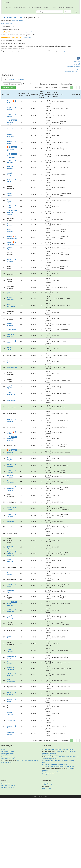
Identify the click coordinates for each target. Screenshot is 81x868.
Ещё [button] (55, 7)
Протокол (76, 64)
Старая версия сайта (8, 759)
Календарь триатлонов (49, 753)
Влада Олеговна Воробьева (10, 554)
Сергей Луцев (11, 329)
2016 (75, 757)
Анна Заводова (12, 368)
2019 (64, 757)
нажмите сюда (61, 51)
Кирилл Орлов (12, 400)
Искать (68, 12)
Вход (75, 12)
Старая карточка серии (73, 69)
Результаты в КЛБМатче (72, 72)
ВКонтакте (20, 761)
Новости (8, 7)
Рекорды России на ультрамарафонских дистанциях (58, 766)
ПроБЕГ (6, 2)
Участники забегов (35, 7)
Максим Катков (12, 129)
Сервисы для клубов (8, 751)
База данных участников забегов (52, 755)
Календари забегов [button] (20, 7)
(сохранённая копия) (73, 66)
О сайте (4, 749)
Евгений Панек (12, 720)
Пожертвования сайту (8, 757)
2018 (67, 757)
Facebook (27, 761)
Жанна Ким (10, 521)
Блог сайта (5, 755)
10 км (5, 79)
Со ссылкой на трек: (30, 84)
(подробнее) (28, 32)
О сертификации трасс (49, 759)
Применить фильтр (8, 87)
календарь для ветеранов (65, 749)
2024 (60, 757)
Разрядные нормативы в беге (51, 772)
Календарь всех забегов (49, 749)
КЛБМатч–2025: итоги (8, 786)
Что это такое (6, 784)
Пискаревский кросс (12, 17)
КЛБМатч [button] (47, 7)
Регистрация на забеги (8, 753)
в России (70, 768)
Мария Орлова (12, 407)
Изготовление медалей (66, 7)
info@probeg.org (47, 784)
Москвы (61, 751)
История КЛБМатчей (8, 788)
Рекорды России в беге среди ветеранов (54, 764)
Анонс (77, 61)
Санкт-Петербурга (70, 751)
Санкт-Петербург (7, 23)
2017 (71, 757)
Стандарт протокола (48, 774)
